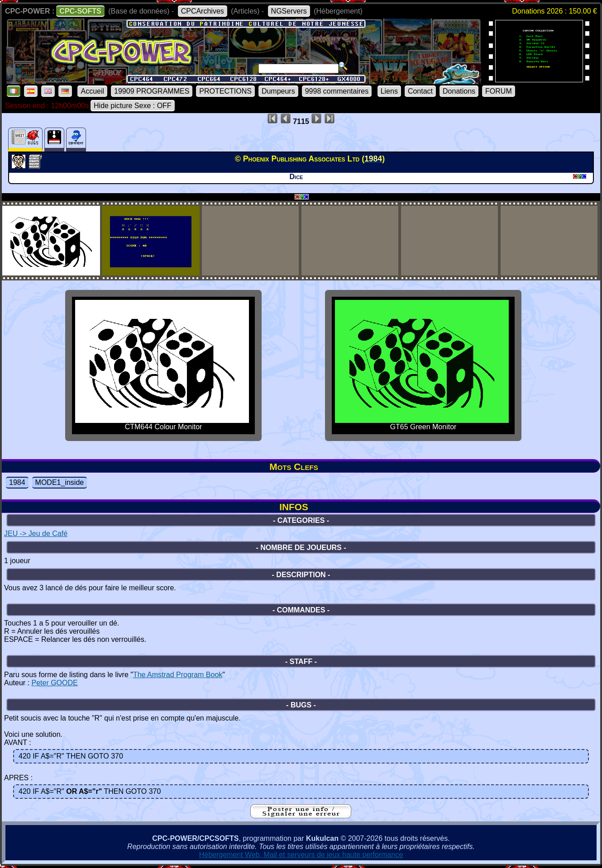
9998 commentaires (337, 91)
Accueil (92, 91)
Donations (459, 91)
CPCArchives (203, 11)
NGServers (289, 11)
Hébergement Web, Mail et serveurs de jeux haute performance (301, 855)
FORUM (499, 91)
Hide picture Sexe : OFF (133, 106)
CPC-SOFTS (80, 11)
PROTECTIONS (225, 91)
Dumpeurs (278, 91)
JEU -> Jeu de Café (36, 534)
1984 (17, 482)
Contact (420, 91)
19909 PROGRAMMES (152, 91)
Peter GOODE (54, 683)
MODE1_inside (60, 482)
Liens (389, 91)
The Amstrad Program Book (178, 675)
